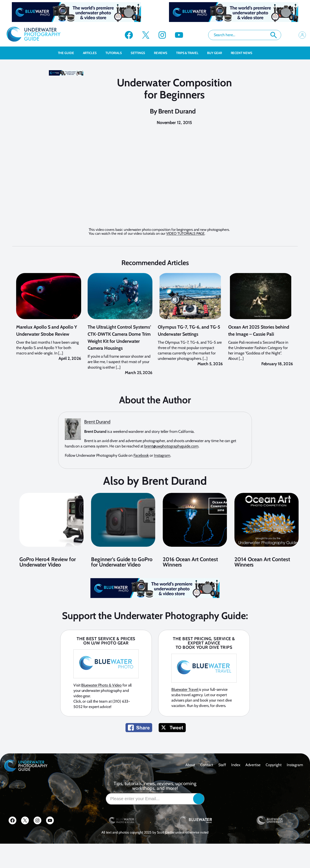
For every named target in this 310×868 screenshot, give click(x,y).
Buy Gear (217, 53)
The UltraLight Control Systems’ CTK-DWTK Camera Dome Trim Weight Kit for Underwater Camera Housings (119, 356)
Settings (140, 53)
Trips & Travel (190, 53)
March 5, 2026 (210, 382)
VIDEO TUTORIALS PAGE (185, 233)
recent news (242, 53)
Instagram (162, 474)
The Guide (68, 53)
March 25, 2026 (139, 391)
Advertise (253, 783)
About (190, 783)
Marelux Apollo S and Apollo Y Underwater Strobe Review (47, 349)
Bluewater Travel (185, 708)
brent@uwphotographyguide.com (171, 465)
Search (274, 35)
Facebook (141, 474)
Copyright (274, 783)
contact (207, 783)
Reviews (163, 53)
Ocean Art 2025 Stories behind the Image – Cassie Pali (259, 349)
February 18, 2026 (277, 382)
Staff (222, 783)
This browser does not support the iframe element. (176, 182)
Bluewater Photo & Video (101, 704)
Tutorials (116, 53)
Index (236, 783)
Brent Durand (177, 111)
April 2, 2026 (70, 377)
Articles (92, 53)
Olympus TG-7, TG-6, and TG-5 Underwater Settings (189, 349)
